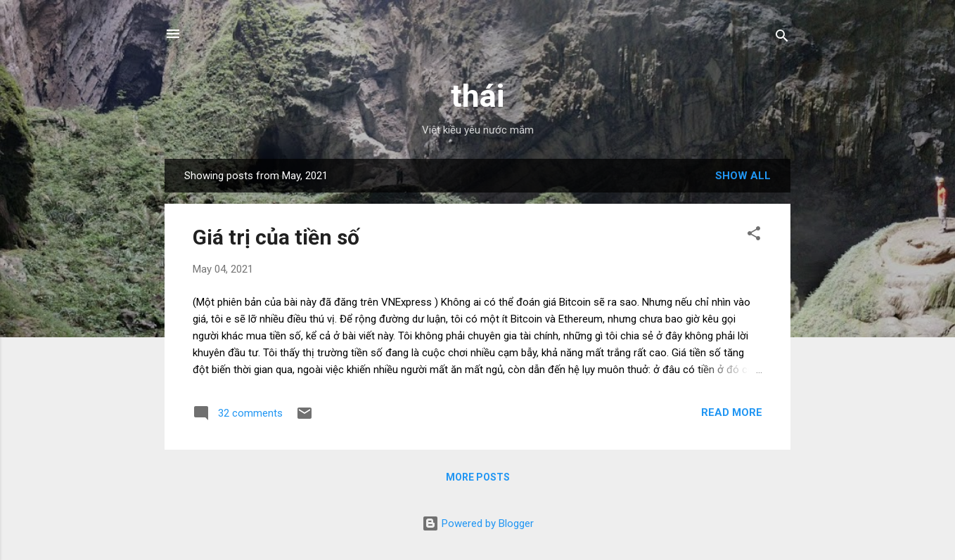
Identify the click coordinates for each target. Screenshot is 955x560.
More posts (478, 477)
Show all (743, 176)
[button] (754, 236)
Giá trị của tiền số (276, 237)
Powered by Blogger (478, 523)
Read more (732, 412)
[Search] (782, 38)
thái (478, 96)
